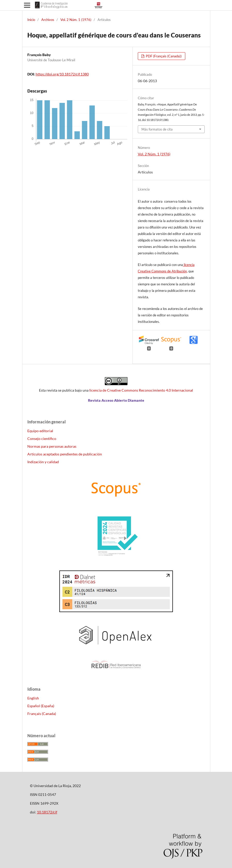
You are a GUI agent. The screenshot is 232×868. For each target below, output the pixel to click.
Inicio (31, 20)
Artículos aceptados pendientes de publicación (65, 454)
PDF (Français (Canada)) (163, 56)
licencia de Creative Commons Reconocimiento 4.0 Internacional (141, 390)
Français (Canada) (42, 714)
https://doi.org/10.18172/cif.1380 (62, 74)
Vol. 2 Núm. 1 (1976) (76, 20)
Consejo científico (42, 439)
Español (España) (41, 706)
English (33, 698)
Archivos (48, 20)
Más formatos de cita (157, 129)
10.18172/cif (47, 812)
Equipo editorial (40, 431)
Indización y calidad (43, 462)
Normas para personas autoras (52, 446)
